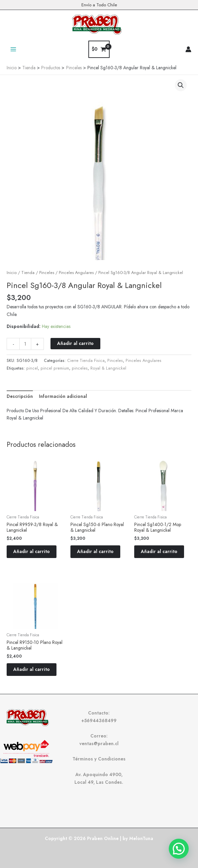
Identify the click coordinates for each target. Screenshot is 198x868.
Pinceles (47, 273)
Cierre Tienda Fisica (86, 361)
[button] (181, 85)
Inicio (12, 273)
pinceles (80, 368)
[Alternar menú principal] (13, 49)
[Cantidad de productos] (25, 344)
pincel (32, 368)
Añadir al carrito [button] (32, 551)
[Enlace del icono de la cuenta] (188, 49)
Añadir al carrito (75, 343)
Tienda (28, 273)
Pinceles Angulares (76, 273)
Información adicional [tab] (63, 396)
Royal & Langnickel (108, 368)
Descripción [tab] (20, 396)
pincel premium (55, 368)
